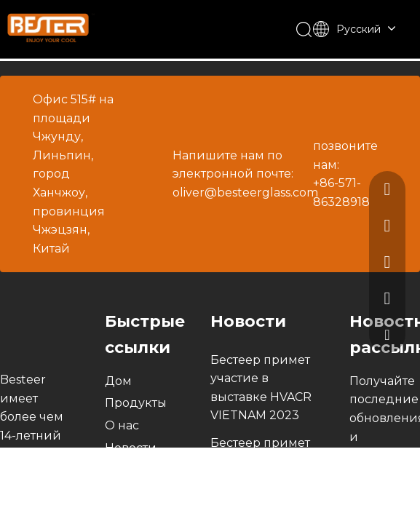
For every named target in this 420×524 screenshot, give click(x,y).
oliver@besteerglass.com (245, 192)
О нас (122, 425)
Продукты (136, 403)
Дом (118, 381)
